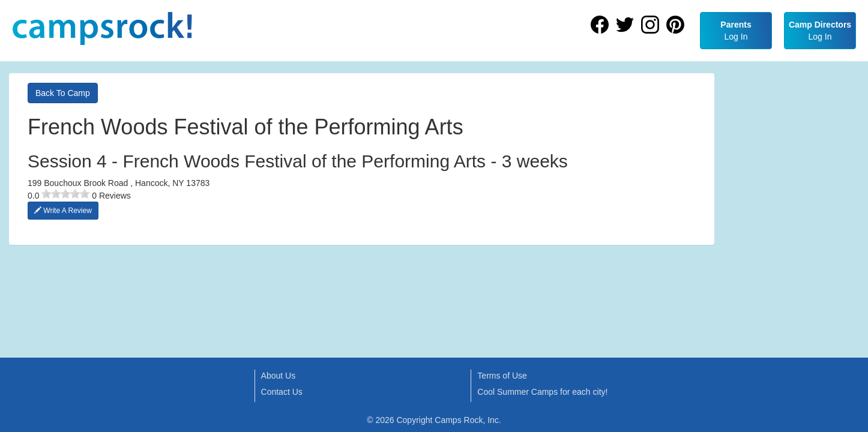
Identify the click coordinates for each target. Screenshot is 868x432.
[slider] (65, 194)
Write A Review (63, 211)
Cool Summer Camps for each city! (542, 392)
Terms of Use (502, 376)
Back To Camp (63, 93)
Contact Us (282, 392)
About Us (279, 376)
